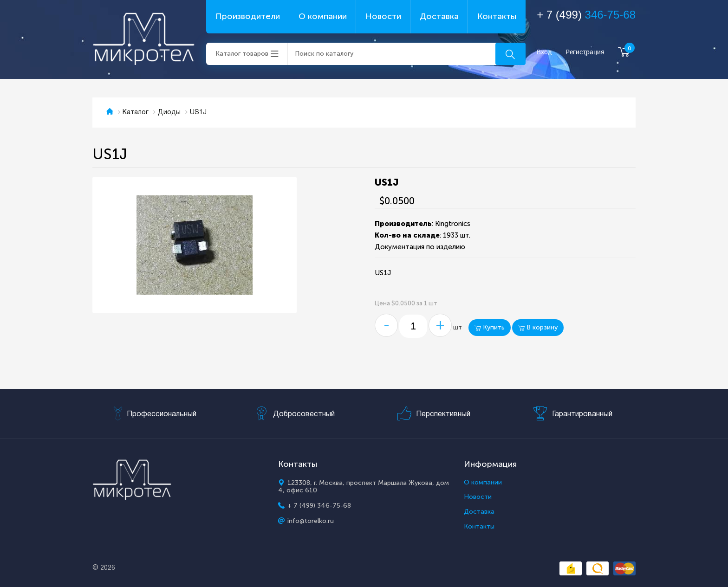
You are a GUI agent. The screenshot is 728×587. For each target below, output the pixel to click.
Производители (248, 16)
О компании (323, 16)
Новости (383, 16)
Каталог (136, 113)
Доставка (439, 16)
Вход (544, 52)
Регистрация (585, 52)
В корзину (538, 327)
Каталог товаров (242, 54)
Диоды (169, 113)
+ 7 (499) (586, 15)
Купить (490, 327)
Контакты (497, 16)
